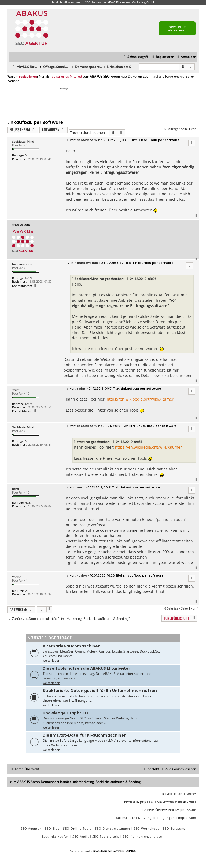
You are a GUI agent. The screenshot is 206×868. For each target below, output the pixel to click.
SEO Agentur (31, 828)
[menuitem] (186, 57)
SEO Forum (93, 2)
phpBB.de (188, 810)
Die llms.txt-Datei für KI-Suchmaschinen (85, 735)
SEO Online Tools (77, 828)
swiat (16, 390)
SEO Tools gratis (106, 836)
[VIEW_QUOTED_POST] (127, 279)
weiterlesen (51, 660)
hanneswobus (22, 264)
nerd (15, 489)
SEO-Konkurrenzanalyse (142, 836)
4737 (28, 503)
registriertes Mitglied (66, 77)
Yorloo (17, 577)
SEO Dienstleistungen (113, 828)
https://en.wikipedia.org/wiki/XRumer (140, 399)
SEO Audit (81, 836)
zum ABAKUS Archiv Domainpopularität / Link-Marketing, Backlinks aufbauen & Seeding (75, 782)
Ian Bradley (187, 793)
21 (27, 591)
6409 (28, 404)
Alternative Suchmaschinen (72, 646)
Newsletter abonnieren (177, 28)
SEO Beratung (174, 828)
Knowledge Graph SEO (65, 713)
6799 (28, 278)
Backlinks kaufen (55, 836)
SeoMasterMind (23, 141)
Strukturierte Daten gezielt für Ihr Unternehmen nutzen (100, 691)
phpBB (145, 802)
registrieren (28, 77)
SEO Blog (52, 828)
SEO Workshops (146, 828)
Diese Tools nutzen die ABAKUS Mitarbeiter (86, 668)
